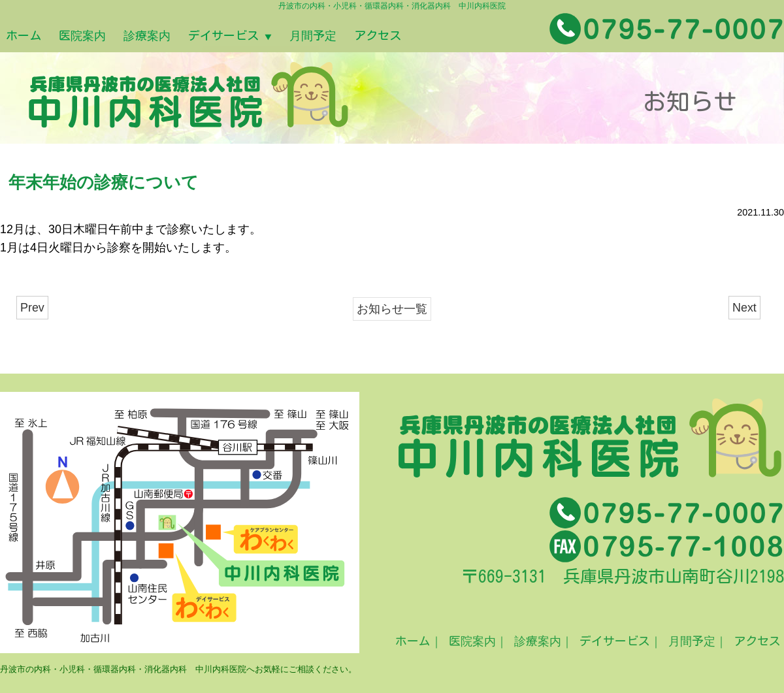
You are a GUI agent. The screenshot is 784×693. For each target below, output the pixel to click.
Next (744, 308)
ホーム (30, 37)
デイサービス (296, 37)
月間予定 (398, 37)
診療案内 (193, 37)
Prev (32, 308)
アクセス (482, 37)
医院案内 (109, 37)
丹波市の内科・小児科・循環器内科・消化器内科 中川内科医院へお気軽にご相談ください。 (178, 669)
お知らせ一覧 (392, 309)
